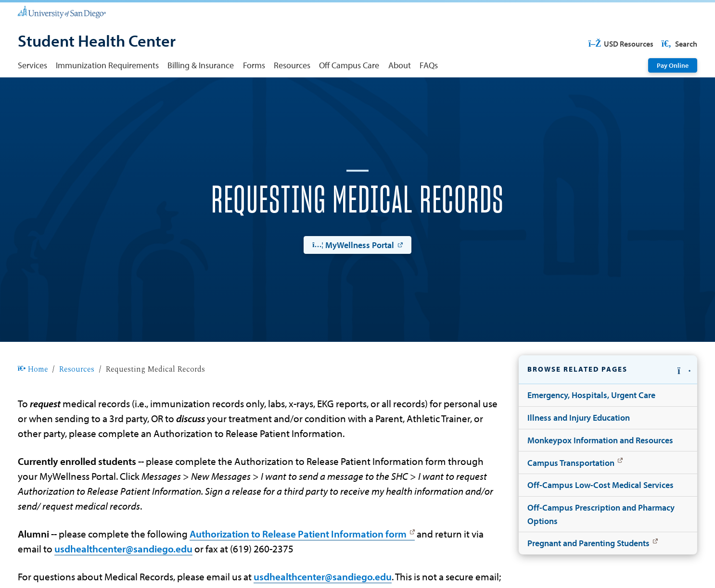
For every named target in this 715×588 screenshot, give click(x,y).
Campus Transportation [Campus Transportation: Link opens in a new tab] (571, 463)
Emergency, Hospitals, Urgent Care (591, 395)
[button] (608, 370)
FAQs (429, 65)
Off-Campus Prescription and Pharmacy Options (601, 514)
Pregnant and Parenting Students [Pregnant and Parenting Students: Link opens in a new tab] (588, 543)
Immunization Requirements (107, 65)
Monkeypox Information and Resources (600, 440)
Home (33, 369)
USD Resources (620, 44)
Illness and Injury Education (579, 417)
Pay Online (673, 65)
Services (32, 65)
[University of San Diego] (62, 12)
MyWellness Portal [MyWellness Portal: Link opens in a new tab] (353, 245)
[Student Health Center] (97, 42)
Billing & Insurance (201, 65)
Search (678, 44)
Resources (292, 65)
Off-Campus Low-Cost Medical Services (600, 485)
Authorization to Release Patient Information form (298, 534)
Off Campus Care (349, 65)
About (400, 65)
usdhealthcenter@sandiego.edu (123, 549)
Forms (254, 65)
